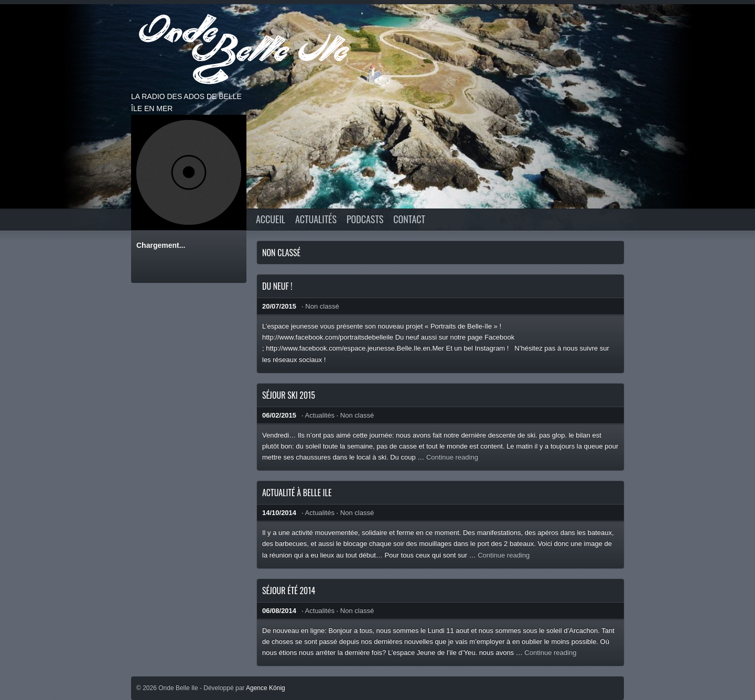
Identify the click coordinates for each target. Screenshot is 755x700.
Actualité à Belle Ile (297, 493)
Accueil (271, 219)
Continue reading (452, 457)
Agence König (266, 688)
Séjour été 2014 (289, 590)
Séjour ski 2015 (289, 395)
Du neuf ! (277, 286)
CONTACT (409, 219)
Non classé (322, 306)
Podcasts (365, 219)
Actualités (316, 219)
